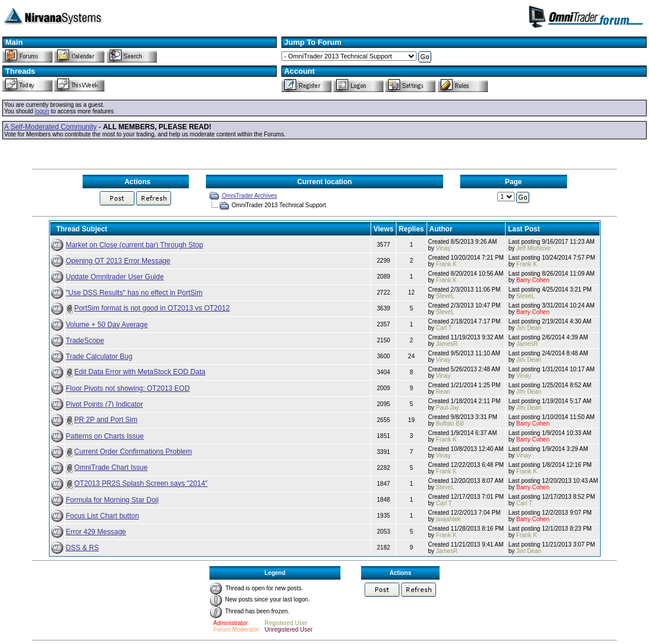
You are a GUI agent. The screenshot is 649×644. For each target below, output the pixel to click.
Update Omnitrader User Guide (115, 277)
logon (42, 111)
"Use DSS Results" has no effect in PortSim (135, 293)
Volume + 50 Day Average (107, 325)
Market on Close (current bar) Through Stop (135, 245)
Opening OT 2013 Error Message (118, 261)
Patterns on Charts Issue (105, 436)
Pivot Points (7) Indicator (105, 404)
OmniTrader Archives (250, 196)
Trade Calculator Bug (99, 357)
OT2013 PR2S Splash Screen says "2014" (141, 483)
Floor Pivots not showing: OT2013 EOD (128, 388)
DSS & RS (83, 548)
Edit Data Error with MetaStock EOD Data (140, 372)
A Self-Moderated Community (50, 127)
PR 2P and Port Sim (106, 420)
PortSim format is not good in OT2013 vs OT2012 (152, 308)
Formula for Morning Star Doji (112, 500)
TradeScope (85, 341)
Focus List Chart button (103, 516)
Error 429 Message (96, 532)
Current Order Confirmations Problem (133, 452)
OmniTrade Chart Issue (111, 468)
